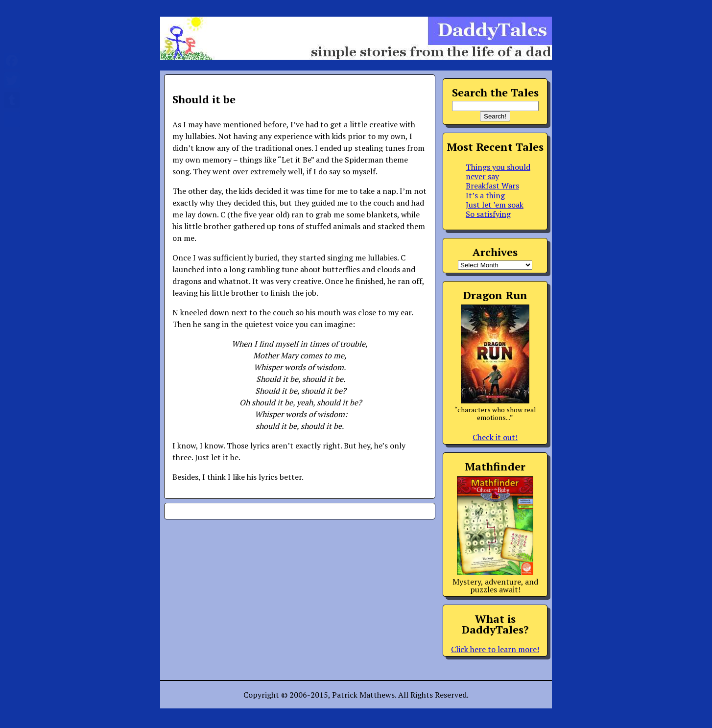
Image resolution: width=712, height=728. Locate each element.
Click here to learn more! (495, 649)
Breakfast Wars (492, 186)
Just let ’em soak (495, 205)
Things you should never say (498, 172)
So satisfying (488, 214)
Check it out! (495, 437)
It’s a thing (485, 195)
